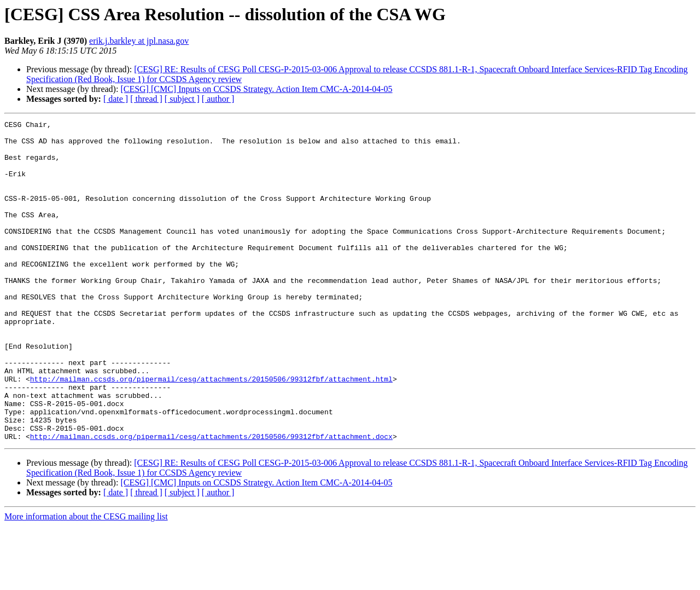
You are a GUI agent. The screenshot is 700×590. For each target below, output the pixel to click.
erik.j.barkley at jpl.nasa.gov (139, 41)
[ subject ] (182, 99)
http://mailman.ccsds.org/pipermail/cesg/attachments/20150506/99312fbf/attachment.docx (211, 500)
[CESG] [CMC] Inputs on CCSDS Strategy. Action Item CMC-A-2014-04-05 (256, 89)
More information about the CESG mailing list (86, 580)
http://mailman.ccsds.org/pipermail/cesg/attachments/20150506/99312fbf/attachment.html (211, 431)
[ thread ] (146, 99)
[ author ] (218, 99)
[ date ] (116, 99)
